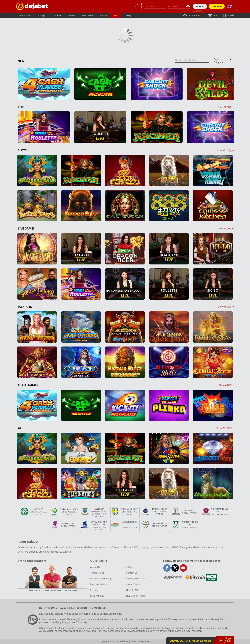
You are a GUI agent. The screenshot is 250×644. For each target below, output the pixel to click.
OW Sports (25, 15)
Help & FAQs (133, 590)
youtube (183, 568)
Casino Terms (133, 584)
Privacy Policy (97, 596)
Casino (59, 15)
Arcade (104, 15)
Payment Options (99, 584)
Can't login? (197, 11)
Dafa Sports (43, 15)
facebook (167, 568)
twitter (175, 568)
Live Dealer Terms (135, 596)
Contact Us (132, 573)
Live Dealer (88, 15)
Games (72, 15)
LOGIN (200, 6)
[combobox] (192, 60)
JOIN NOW (217, 6)
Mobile (230, 15)
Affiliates (131, 567)
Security (94, 590)
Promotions (194, 15)
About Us (95, 567)
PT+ (116, 15)
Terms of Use (97, 573)
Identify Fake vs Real (137, 578)
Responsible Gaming (101, 578)
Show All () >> (226, 107)
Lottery (128, 15)
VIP (215, 15)
